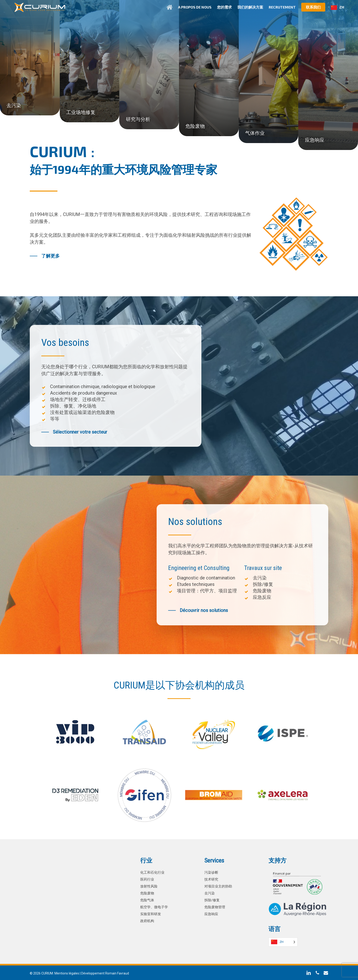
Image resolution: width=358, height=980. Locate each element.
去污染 (210, 893)
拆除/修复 (213, 900)
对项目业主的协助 (219, 886)
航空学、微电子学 (155, 907)
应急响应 (212, 913)
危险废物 (148, 893)
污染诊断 (212, 872)
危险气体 (148, 900)
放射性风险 (149, 886)
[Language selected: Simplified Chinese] (283, 942)
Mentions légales (67, 973)
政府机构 (148, 920)
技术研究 (212, 879)
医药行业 (148, 879)
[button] (45, 256)
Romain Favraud (117, 973)
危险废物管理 (215, 907)
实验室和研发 (151, 913)
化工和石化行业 (153, 872)
